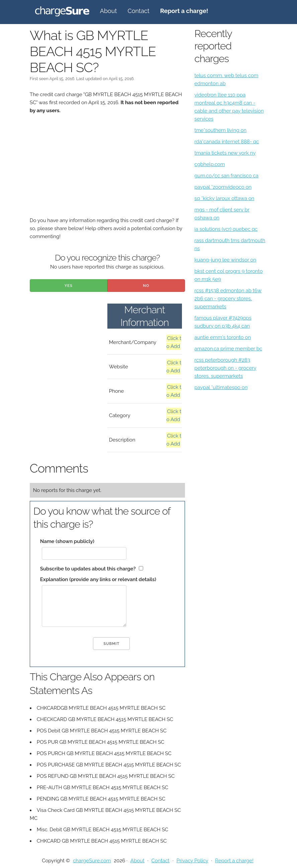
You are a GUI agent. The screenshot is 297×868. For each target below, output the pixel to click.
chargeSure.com (92, 861)
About (109, 11)
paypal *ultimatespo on (221, 387)
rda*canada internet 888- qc (227, 142)
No (146, 286)
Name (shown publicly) (67, 541)
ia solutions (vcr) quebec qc (226, 229)
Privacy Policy (192, 861)
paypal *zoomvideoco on (223, 187)
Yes (69, 286)
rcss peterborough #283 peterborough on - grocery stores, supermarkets (225, 368)
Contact (139, 11)
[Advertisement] (107, 170)
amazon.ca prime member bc (228, 349)
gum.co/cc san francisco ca (226, 176)
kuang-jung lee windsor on (225, 260)
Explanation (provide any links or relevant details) (98, 579)
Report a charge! (234, 861)
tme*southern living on (220, 130)
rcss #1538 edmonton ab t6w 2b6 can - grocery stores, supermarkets (228, 299)
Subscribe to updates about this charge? (88, 569)
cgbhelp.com (210, 164)
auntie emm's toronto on (223, 337)
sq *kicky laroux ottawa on (224, 198)
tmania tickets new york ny (225, 153)
